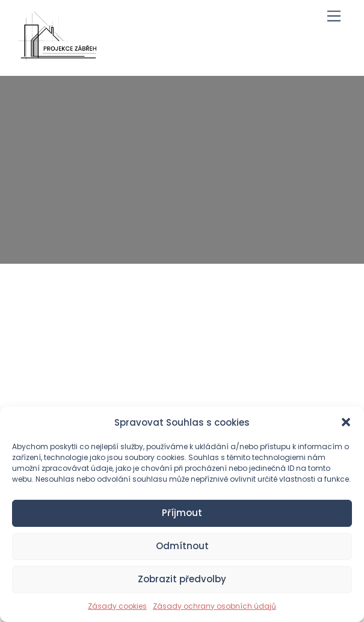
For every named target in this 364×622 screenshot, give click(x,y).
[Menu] (334, 17)
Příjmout (182, 513)
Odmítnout (182, 546)
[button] (346, 422)
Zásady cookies (117, 606)
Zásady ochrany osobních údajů (214, 606)
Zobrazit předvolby (182, 579)
